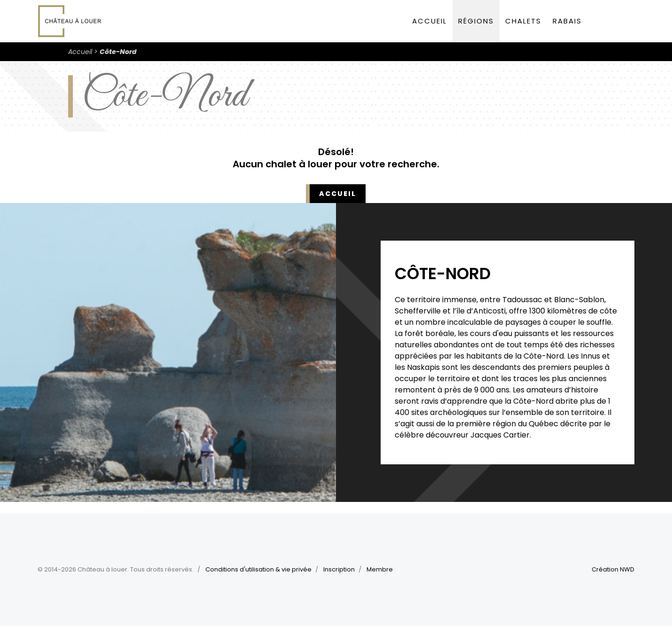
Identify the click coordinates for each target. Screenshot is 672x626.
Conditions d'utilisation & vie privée (258, 569)
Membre (380, 569)
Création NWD (613, 569)
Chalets (523, 21)
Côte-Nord (118, 52)
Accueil (430, 21)
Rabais (567, 21)
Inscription (339, 569)
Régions (476, 21)
